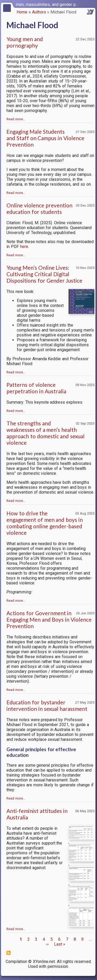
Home (22, 12)
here (24, 247)
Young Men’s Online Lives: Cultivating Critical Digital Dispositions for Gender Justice (44, 274)
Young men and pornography (25, 42)
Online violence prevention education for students (39, 208)
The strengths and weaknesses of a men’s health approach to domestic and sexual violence (46, 433)
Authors (39, 12)
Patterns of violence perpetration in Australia (36, 388)
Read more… (16, 119)
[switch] (92, 4)
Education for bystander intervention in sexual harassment (47, 705)
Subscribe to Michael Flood (9, 953)
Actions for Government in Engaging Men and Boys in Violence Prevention (49, 619)
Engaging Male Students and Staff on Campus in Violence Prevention (45, 138)
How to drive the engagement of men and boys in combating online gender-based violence (45, 523)
